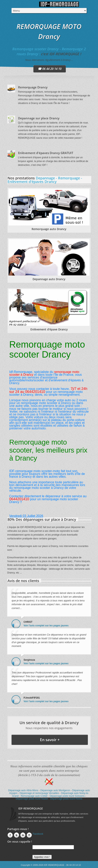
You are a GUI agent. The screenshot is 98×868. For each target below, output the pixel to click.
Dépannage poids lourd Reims (66, 799)
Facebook (38, 834)
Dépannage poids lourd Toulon (32, 799)
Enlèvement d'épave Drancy (49, 329)
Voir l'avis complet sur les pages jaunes (46, 626)
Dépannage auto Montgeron (55, 790)
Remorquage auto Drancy (49, 229)
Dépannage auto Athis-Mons (23, 790)
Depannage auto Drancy (49, 279)
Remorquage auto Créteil (34, 796)
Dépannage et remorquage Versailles (39, 793)
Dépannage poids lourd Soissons (67, 796)
